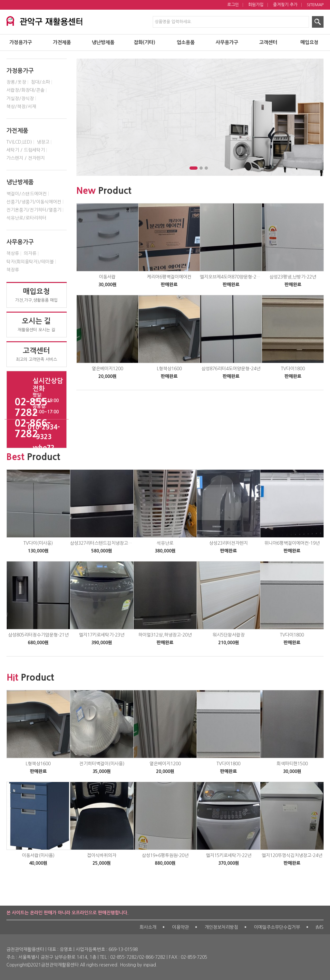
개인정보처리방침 (221, 927)
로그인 (233, 5)
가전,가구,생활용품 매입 (37, 295)
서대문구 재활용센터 (54, 20)
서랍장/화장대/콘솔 (25, 90)
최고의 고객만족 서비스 (37, 354)
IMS (320, 927)
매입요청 (309, 42)
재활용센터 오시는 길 (37, 325)
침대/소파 (40, 82)
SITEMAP (315, 5)
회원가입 (256, 5)
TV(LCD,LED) (19, 142)
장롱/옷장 (16, 82)
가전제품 (62, 42)
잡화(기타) (145, 42)
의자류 (30, 253)
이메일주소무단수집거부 (277, 927)
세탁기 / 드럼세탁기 (26, 150)
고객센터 (268, 42)
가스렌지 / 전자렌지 (26, 158)
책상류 (13, 253)
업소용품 (186, 42)
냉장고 (43, 142)
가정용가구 (21, 42)
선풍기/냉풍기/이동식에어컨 (34, 202)
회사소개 (148, 927)
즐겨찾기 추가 (285, 5)
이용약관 (180, 927)
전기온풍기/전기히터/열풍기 (34, 210)
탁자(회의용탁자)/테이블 (30, 262)
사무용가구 (227, 42)
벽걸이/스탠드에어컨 (27, 194)
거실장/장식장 (20, 99)
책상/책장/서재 (21, 107)
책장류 (13, 270)
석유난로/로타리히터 (26, 218)
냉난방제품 (103, 42)
